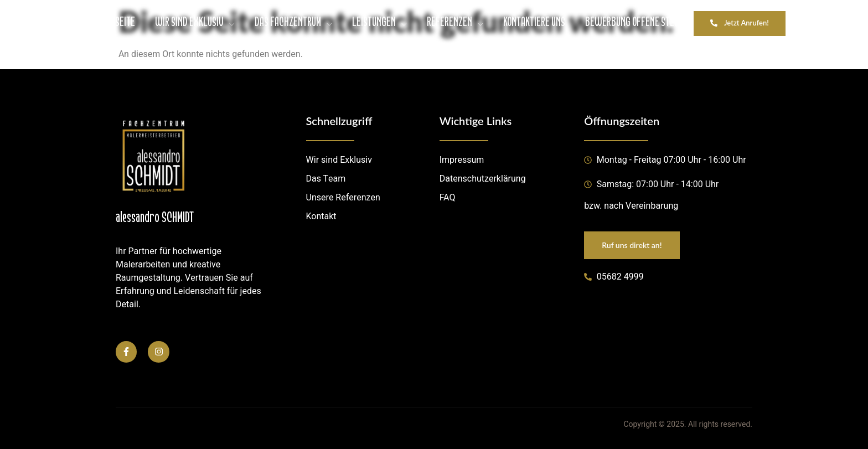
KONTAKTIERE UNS (534, 23)
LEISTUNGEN (379, 23)
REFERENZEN (455, 23)
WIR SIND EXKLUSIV (195, 23)
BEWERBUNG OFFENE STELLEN (639, 23)
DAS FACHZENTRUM (293, 23)
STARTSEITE (114, 23)
